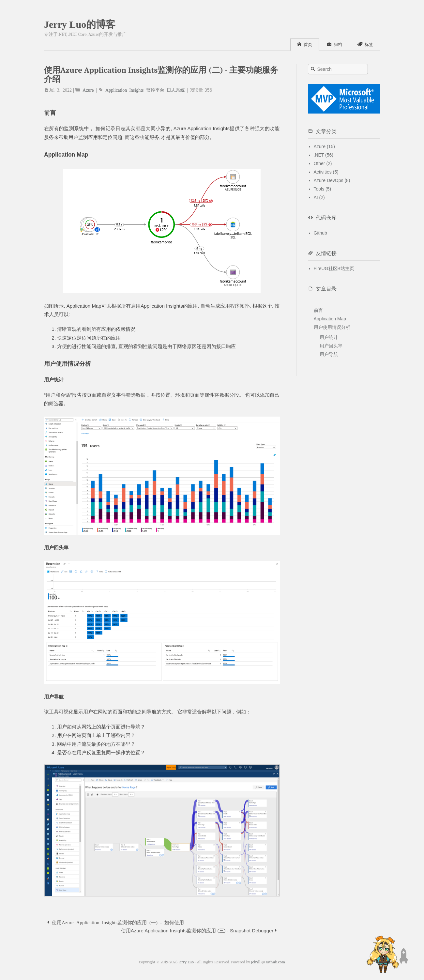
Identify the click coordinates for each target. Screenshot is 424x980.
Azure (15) (324, 146)
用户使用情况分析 (332, 327)
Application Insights (124, 90)
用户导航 (329, 354)
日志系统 (176, 90)
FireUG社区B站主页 (334, 268)
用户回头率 (331, 346)
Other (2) (323, 163)
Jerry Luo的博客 (80, 24)
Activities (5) (326, 172)
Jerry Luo (186, 962)
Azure (88, 90)
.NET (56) (324, 155)
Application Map (330, 319)
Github (320, 233)
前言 (318, 310)
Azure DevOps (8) (332, 180)
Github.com (275, 962)
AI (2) (319, 197)
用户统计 (329, 337)
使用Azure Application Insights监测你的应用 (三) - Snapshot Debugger (199, 931)
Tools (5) (323, 189)
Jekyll (256, 962)
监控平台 (155, 90)
